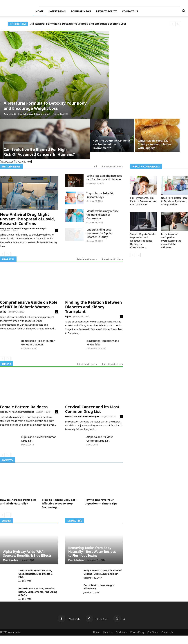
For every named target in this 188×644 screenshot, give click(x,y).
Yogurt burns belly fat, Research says (100, 195)
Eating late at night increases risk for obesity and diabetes (104, 177)
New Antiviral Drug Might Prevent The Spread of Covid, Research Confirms (27, 219)
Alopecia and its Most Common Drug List (100, 439)
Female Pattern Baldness (24, 407)
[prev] (172, 24)
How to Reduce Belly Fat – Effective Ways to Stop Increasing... (60, 503)
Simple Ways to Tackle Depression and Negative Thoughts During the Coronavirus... (143, 241)
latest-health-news (87, 259)
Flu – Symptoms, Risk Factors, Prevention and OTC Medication (144, 201)
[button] (184, 11)
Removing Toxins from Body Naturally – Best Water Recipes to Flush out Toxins (92, 552)
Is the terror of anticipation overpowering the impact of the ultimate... (171, 241)
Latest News (57, 11)
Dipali (68, 316)
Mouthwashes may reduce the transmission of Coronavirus (103, 215)
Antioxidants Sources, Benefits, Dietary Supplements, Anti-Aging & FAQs (38, 592)
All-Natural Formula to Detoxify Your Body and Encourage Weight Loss (78, 24)
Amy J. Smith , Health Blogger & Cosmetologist (27, 114)
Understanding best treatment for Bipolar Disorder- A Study (100, 233)
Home (40, 11)
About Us (108, 632)
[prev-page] (2, 254)
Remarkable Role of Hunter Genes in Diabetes (38, 343)
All (95, 166)
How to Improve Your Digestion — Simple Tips (101, 502)
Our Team (153, 632)
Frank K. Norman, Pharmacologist (17, 412)
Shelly (3, 312)
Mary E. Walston (11, 560)
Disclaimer (121, 632)
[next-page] (8, 254)
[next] (178, 24)
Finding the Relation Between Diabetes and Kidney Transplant (94, 307)
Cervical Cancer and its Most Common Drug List (92, 409)
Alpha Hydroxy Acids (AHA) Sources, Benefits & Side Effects (27, 554)
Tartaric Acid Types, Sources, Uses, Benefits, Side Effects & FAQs (35, 574)
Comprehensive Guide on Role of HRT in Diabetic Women (29, 305)
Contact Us (130, 11)
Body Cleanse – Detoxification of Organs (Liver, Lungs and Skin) (103, 572)
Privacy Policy (106, 11)
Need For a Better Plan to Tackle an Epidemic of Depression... (174, 201)
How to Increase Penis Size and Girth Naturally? (18, 502)
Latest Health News (113, 166)
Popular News (81, 11)
